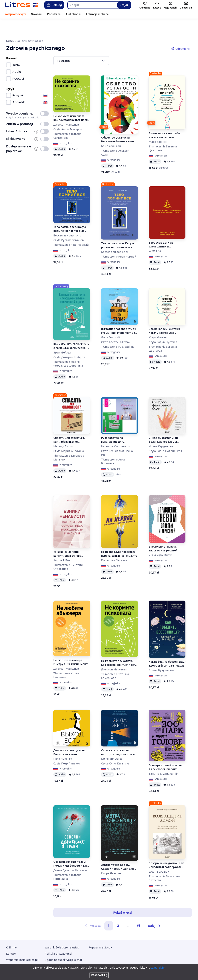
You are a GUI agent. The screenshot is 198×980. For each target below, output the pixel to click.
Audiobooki (73, 14)
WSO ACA (155, 235)
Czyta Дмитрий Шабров (69, 341)
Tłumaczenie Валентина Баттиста (164, 862)
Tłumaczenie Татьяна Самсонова (67, 120)
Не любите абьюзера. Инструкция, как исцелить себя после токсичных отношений (71, 646)
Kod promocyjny (15, 14)
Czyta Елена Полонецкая (165, 435)
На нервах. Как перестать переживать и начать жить (119, 538)
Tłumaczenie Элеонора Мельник (69, 441)
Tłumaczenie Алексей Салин (115, 136)
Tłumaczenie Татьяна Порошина (67, 861)
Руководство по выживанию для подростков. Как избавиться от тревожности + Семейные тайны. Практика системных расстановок (119, 424)
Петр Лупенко (63, 743)
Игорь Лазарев (111, 857)
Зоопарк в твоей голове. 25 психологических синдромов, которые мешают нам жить (166, 751)
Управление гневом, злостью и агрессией (163, 532)
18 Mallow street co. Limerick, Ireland (99, 973)
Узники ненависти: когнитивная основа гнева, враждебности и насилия (69, 538)
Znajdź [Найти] (124, 5)
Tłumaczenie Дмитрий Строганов (68, 551)
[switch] (44, 97)
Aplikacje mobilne (97, 14)
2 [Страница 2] (118, 909)
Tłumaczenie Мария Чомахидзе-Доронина (68, 347)
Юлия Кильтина (111, 743)
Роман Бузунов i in (161, 654)
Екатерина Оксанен (114, 544)
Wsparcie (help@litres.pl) (22, 944)
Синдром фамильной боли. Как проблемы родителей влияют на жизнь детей (164, 424)
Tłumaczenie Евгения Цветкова (163, 132)
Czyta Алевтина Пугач (116, 326)
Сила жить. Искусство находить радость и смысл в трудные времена (119, 736)
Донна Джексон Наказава (71, 854)
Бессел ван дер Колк (67, 219)
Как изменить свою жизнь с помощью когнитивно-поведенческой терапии (71, 330)
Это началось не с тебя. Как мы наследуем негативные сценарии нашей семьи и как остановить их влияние (165, 119)
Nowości (37, 14)
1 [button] (109, 909)
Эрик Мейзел (62, 336)
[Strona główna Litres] (21, 5)
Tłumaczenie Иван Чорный (71, 229)
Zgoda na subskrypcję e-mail (64, 944)
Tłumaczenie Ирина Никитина (66, 659)
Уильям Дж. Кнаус (160, 539)
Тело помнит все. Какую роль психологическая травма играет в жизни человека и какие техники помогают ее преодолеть (71, 213)
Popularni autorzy (100, 931)
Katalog (54, 5)
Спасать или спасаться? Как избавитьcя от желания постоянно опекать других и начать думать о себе (70, 424)
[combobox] (92, 5)
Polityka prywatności (58, 937)
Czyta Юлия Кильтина (115, 747)
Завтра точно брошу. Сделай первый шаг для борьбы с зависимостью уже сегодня (118, 851)
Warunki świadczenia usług (62, 931)
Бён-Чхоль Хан (111, 130)
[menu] (81, 45)
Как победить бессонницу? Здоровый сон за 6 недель (167, 647)
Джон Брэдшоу (159, 855)
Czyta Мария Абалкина (69, 435)
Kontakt (11, 937)
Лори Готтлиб (111, 321)
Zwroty (11, 950)
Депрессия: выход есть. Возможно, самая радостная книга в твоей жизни (70, 736)
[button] (155, 910)
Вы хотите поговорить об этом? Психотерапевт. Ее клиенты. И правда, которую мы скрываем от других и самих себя (119, 315)
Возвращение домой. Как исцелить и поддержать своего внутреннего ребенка (166, 849)
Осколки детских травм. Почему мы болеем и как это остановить (70, 848)
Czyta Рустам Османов (69, 224)
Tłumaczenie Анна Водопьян (113, 445)
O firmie (11, 931)
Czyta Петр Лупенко (67, 747)
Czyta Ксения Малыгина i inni (118, 437)
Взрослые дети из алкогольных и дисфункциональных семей (163, 228)
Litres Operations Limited (99, 969)
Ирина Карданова (161, 430)
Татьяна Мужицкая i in (163, 757)
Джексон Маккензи (66, 108)
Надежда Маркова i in (116, 430)
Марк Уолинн (158, 126)
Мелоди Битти (63, 430)
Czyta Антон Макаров (68, 113)
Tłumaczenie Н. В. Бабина (118, 330)
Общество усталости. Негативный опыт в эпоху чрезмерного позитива (119, 123)
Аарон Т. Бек (62, 544)
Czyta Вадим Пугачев (163, 326)
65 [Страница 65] (139, 909)
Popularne (54, 14)
